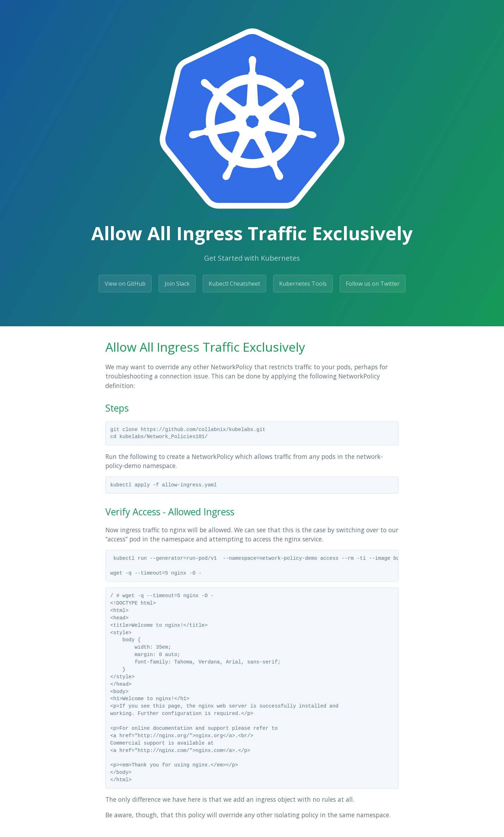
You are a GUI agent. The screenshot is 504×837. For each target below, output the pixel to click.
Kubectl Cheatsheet (234, 284)
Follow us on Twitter (373, 284)
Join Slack (177, 284)
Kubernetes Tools (303, 284)
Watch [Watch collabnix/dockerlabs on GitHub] (241, 215)
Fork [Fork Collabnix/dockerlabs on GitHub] (225, 215)
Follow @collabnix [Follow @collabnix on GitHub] (274, 215)
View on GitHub (125, 284)
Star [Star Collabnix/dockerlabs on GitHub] (212, 215)
